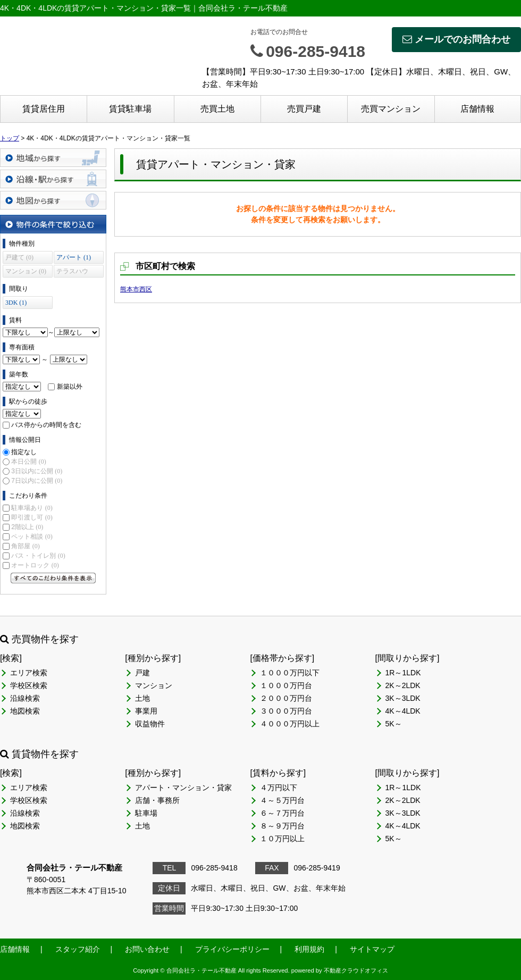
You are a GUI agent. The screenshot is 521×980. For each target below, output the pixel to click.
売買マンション (391, 109)
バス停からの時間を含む (46, 425)
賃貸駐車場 (130, 109)
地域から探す (53, 158)
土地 (142, 698)
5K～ (394, 724)
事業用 (146, 711)
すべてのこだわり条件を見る (53, 578)
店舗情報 (477, 109)
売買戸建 (304, 109)
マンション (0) (26, 271)
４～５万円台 (282, 800)
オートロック (35, 565)
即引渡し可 (32, 517)
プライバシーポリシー (232, 949)
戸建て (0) (19, 257)
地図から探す (53, 200)
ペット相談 (32, 537)
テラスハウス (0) (72, 273)
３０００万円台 (286, 711)
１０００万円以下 (290, 673)
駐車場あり (32, 508)
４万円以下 (279, 788)
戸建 (142, 673)
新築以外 (70, 387)
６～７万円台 (282, 813)
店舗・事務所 (157, 800)
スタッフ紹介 (78, 949)
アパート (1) (74, 257)
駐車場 (146, 813)
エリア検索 (29, 673)
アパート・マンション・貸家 (183, 788)
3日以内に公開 (37, 471)
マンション (154, 685)
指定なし (24, 452)
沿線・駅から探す (53, 179)
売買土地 (217, 109)
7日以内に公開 (37, 481)
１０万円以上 (282, 839)
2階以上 (27, 527)
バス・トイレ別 (38, 556)
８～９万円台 (282, 826)
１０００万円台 (286, 685)
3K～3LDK (403, 698)
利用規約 (309, 949)
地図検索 (25, 711)
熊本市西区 (136, 289)
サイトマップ (372, 949)
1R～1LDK (403, 673)
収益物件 (150, 724)
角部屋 (25, 546)
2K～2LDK (403, 685)
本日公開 (28, 462)
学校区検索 (29, 685)
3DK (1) (16, 303)
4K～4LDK (403, 711)
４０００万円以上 (290, 724)
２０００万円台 (286, 698)
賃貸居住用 (44, 109)
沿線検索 (25, 698)
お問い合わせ (147, 949)
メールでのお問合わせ (456, 39)
